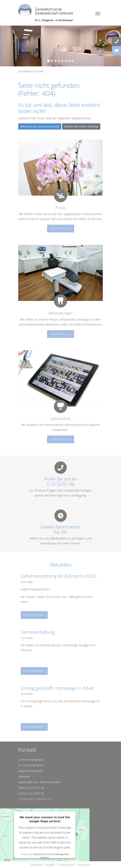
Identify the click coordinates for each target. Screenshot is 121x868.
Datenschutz (66, 865)
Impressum (84, 865)
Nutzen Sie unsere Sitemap (81, 126)
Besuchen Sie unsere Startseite (40, 126)
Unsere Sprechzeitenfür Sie (61, 529)
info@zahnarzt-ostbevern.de (35, 799)
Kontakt (50, 865)
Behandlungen (61, 313)
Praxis (61, 208)
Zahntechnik (61, 418)
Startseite (36, 865)
